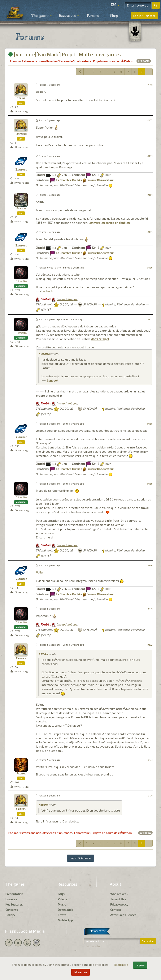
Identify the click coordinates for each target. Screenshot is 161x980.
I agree (140, 965)
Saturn (43, 654)
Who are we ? (119, 894)
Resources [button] (69, 16)
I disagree (80, 972)
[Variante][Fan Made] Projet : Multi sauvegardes (65, 54)
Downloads (66, 910)
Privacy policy (119, 904)
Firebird (21, 281)
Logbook (47, 291)
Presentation (14, 894)
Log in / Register (144, 16)
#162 (150, 120)
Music (62, 904)
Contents (12, 910)
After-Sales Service (123, 915)
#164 (150, 195)
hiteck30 (21, 134)
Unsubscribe (92, 946)
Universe (11, 899)
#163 (150, 156)
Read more (121, 965)
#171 (150, 609)
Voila (39, 572)
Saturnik (21, 170)
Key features (14, 904)
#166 (150, 268)
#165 (150, 232)
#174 (150, 796)
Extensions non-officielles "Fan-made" (48, 61)
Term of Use (118, 899)
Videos (62, 899)
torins (21, 98)
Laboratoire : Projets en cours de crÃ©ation (104, 61)
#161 (150, 85)
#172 (150, 645)
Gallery (10, 915)
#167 (150, 319)
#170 (150, 565)
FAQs (61, 894)
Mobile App (65, 920)
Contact (116, 910)
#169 (150, 484)
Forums (93, 16)
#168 (150, 424)
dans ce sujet (100, 339)
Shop (114, 16)
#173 (150, 760)
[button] (115, 5)
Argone (21, 774)
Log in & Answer (80, 858)
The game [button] (42, 16)
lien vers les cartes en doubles (109, 223)
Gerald (21, 209)
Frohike (21, 659)
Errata (62, 915)
